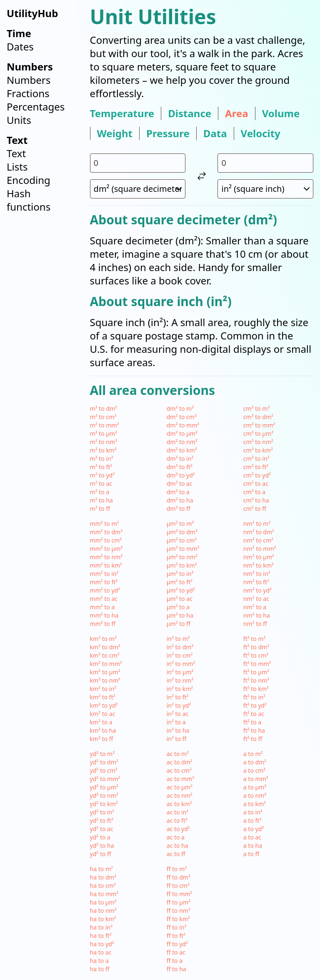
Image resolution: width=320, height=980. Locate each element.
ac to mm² (180, 779)
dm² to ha (180, 500)
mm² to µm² (106, 549)
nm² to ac (256, 599)
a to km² (255, 804)
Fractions (28, 93)
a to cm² (254, 770)
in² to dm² (180, 647)
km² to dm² (105, 647)
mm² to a (102, 607)
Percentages (36, 107)
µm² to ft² (180, 582)
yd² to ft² (102, 820)
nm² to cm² (258, 540)
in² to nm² (180, 680)
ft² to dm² (256, 647)
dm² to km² (182, 450)
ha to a (99, 961)
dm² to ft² (180, 467)
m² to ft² (101, 467)
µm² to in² (180, 574)
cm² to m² (257, 408)
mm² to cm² (106, 540)
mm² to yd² (105, 590)
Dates (20, 46)
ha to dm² (103, 877)
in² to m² (178, 639)
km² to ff (102, 739)
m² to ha (101, 500)
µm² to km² (182, 565)
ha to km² (103, 919)
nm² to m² (257, 524)
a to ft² (252, 820)
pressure (168, 133)
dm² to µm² (182, 433)
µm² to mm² (183, 549)
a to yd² (254, 829)
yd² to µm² (104, 787)
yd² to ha (102, 846)
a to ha (253, 846)
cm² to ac (256, 484)
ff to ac (176, 952)
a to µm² (255, 787)
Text (16, 153)
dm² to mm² (183, 425)
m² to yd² (102, 475)
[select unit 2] (265, 189)
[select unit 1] (138, 189)
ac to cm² (179, 770)
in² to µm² (180, 672)
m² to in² (102, 459)
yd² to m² (102, 754)
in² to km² (180, 689)
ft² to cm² (256, 655)
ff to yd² (177, 944)
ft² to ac (254, 714)
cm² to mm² (259, 425)
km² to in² (103, 689)
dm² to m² (180, 408)
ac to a (176, 837)
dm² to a (178, 492)
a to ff (251, 854)
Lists (17, 167)
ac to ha (177, 846)
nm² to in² (257, 574)
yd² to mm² (105, 779)
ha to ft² (101, 936)
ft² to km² (256, 689)
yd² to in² (102, 812)
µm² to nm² (182, 557)
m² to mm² (105, 425)
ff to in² (177, 927)
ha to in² (101, 927)
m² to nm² (104, 442)
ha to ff (100, 969)
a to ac (252, 837)
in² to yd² (179, 705)
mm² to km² (106, 565)
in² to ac (178, 714)
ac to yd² (178, 829)
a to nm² (255, 795)
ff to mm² (180, 894)
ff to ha (176, 969)
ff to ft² (176, 936)
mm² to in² (104, 574)
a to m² (253, 754)
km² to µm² (105, 672)
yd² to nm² (104, 795)
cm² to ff (255, 509)
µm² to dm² (182, 532)
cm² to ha (256, 500)
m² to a (100, 492)
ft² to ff (253, 739)
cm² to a (254, 492)
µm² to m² (180, 524)
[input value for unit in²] (265, 163)
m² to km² (103, 450)
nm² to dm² (259, 532)
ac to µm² (180, 787)
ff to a (175, 961)
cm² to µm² (258, 433)
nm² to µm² (259, 557)
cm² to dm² (258, 417)
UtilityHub (32, 13)
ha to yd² (102, 944)
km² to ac (103, 714)
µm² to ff (179, 624)
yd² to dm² (104, 762)
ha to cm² (103, 886)
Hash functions (29, 200)
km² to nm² (105, 680)
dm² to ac (180, 484)
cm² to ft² (256, 467)
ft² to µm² (256, 672)
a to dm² (255, 762)
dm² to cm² (182, 417)
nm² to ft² (256, 582)
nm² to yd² (257, 590)
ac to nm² (180, 795)
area (237, 113)
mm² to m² (105, 524)
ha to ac (101, 952)
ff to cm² (178, 886)
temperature (122, 113)
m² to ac (101, 484)
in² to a (176, 722)
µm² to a (178, 607)
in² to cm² (180, 655)
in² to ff (177, 739)
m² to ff (100, 509)
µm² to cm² (182, 540)
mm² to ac (104, 599)
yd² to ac (102, 829)
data (215, 133)
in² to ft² (178, 697)
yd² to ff (101, 854)
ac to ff (176, 854)
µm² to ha (180, 615)
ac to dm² (180, 762)
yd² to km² (104, 804)
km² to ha (103, 730)
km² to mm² (106, 664)
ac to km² (179, 804)
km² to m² (103, 639)
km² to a (101, 722)
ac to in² (178, 812)
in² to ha (178, 730)
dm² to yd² (181, 475)
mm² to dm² (106, 532)
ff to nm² (179, 911)
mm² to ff (103, 624)
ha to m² (101, 869)
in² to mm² (181, 664)
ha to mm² (104, 894)
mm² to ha (104, 615)
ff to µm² (179, 902)
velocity (261, 133)
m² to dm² (104, 408)
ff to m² (177, 869)
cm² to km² (258, 450)
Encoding (29, 180)
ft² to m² (255, 639)
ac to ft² (177, 820)
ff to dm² (179, 877)
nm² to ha (257, 615)
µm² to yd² (181, 590)
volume (281, 113)
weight (115, 133)
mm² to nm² (106, 557)
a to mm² (256, 779)
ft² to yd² (255, 705)
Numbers (29, 80)
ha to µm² (103, 902)
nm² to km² (259, 565)
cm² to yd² (257, 475)
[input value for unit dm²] (138, 163)
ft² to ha (254, 730)
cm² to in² (256, 459)
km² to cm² (105, 655)
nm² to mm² (260, 549)
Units (19, 120)
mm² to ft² (104, 582)
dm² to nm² (182, 442)
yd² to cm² (104, 770)
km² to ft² (103, 697)
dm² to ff (179, 509)
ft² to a (252, 722)
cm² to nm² (258, 442)
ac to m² (178, 754)
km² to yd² (104, 705)
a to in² (253, 812)
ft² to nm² (256, 680)
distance (190, 113)
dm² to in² (180, 459)
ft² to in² (254, 697)
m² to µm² (104, 433)
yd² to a (100, 837)
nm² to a (255, 607)
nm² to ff (255, 624)
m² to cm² (103, 417)
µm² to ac (180, 599)
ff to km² (178, 919)
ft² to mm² (257, 664)
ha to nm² (103, 911)
